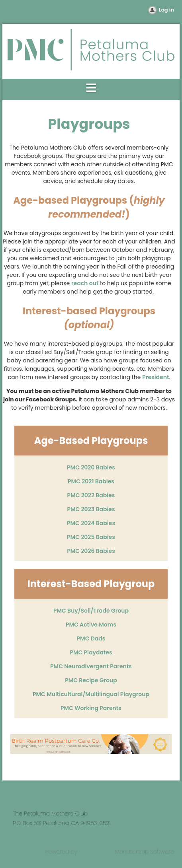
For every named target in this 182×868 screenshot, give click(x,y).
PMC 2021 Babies (91, 481)
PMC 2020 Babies (91, 467)
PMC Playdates (91, 652)
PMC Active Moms (91, 625)
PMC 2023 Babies (91, 509)
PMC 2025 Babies (91, 537)
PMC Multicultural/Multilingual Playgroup (91, 694)
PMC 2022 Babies (91, 495)
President (156, 377)
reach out (85, 283)
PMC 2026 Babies (91, 551)
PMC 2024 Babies (91, 523)
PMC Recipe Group (91, 680)
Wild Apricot (96, 852)
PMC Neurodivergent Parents (91, 666)
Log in (166, 10)
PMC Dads (91, 638)
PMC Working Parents (91, 708)
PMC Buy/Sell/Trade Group (91, 611)
